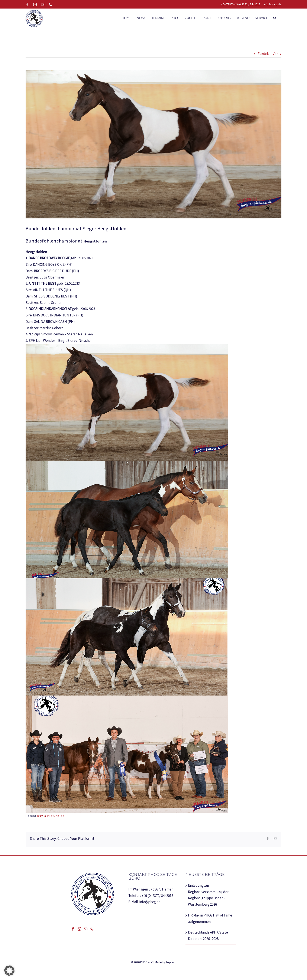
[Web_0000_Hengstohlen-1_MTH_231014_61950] (153, 146)
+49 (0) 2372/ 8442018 (157, 898)
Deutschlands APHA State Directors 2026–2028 (208, 938)
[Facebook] (73, 931)
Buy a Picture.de (51, 818)
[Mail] (86, 931)
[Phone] (92, 931)
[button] (275, 17)
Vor (275, 56)
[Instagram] (79, 931)
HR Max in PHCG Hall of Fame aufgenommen (210, 921)
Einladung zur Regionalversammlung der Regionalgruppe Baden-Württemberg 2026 (208, 897)
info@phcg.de (272, 4)
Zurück (263, 56)
